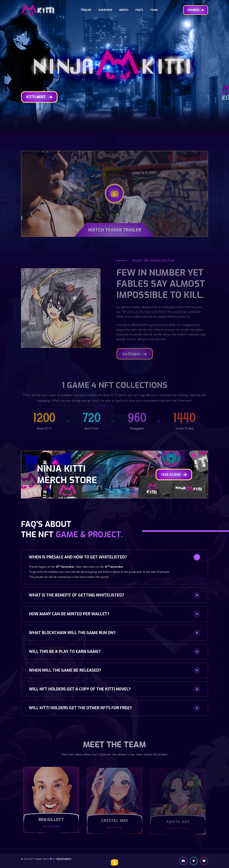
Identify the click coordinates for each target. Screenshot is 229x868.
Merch (124, 10)
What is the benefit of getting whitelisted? (76, 595)
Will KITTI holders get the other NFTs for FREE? (80, 708)
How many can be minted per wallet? (69, 614)
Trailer (86, 10)
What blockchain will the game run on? (72, 633)
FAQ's (139, 10)
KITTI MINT (39, 98)
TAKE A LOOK (174, 475)
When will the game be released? (65, 670)
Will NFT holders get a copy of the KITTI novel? (80, 689)
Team (154, 10)
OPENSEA (196, 10)
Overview (105, 10)
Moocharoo (64, 859)
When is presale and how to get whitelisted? (78, 557)
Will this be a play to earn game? (65, 652)
